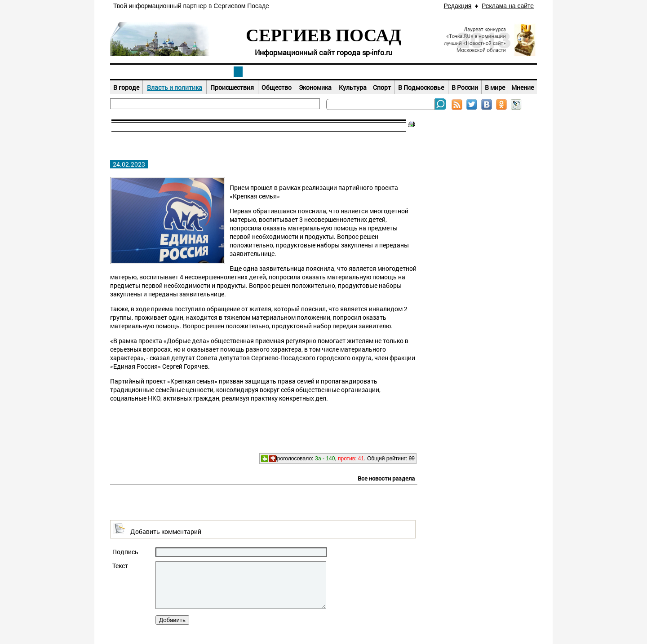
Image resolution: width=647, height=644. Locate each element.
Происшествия (232, 87)
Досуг (409, 72)
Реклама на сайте (508, 6)
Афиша (323, 72)
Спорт (382, 87)
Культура (353, 87)
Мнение (523, 87)
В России (465, 87)
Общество (277, 87)
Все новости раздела (386, 478)
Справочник (494, 72)
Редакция (458, 6)
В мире (495, 87)
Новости (238, 72)
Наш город (153, 72)
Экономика (315, 87)
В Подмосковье (421, 87)
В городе (126, 87)
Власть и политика (175, 87)
